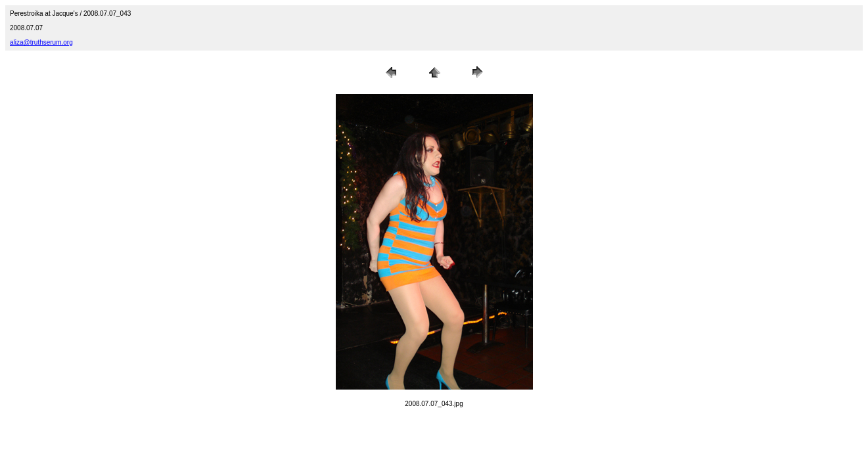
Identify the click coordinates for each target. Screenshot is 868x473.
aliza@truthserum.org (41, 42)
